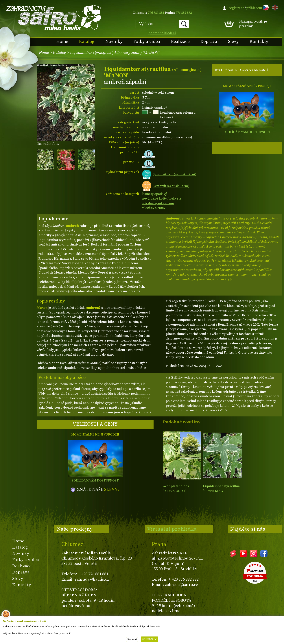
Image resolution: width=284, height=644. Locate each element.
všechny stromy (154, 208)
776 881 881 (156, 13)
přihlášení (254, 8)
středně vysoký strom (158, 203)
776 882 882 (184, 13)
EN (274, 7)
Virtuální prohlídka (172, 529)
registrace (236, 8)
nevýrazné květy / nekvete (162, 199)
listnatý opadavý (155, 194)
